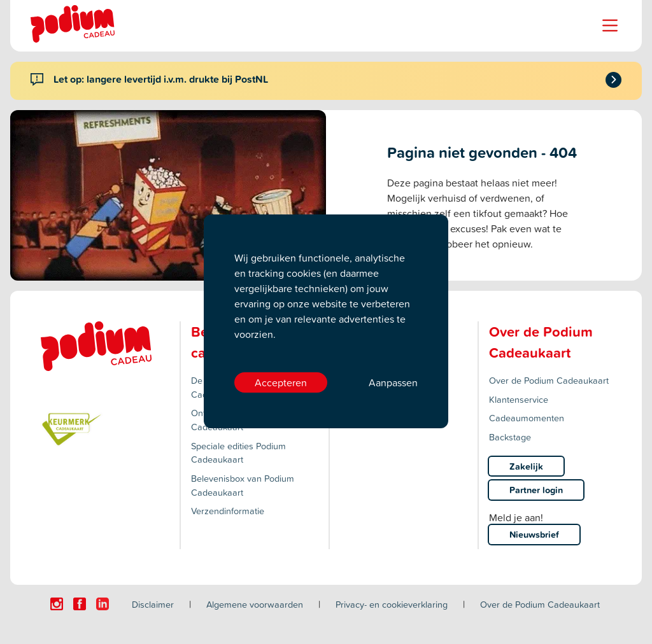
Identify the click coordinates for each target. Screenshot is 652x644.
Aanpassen (393, 382)
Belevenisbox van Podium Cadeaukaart (243, 485)
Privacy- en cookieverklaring (392, 604)
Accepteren (281, 382)
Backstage (510, 437)
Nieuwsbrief (534, 534)
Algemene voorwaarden (255, 604)
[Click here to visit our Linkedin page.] (103, 604)
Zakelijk (526, 466)
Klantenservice (519, 399)
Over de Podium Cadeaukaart (549, 380)
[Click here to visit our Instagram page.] (57, 604)
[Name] (610, 25)
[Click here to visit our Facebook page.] (80, 604)
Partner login (536, 490)
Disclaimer (153, 604)
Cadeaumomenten (527, 418)
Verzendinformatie (228, 511)
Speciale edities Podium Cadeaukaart (238, 453)
